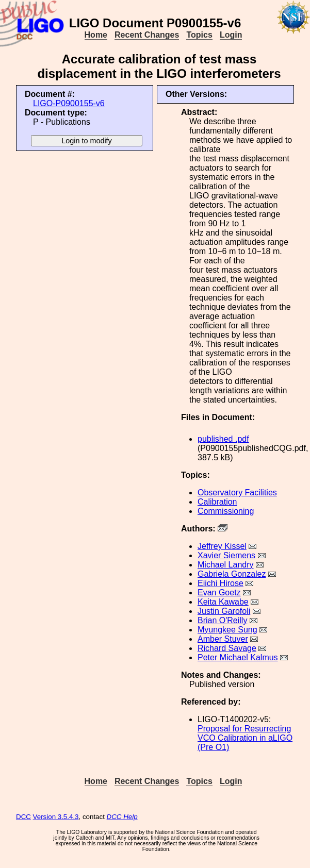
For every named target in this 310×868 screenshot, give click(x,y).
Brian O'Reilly (222, 620)
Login (231, 35)
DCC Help (122, 817)
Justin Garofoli (224, 611)
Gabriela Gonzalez (232, 574)
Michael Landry (226, 565)
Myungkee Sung (227, 630)
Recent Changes (147, 35)
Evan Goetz (219, 592)
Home (96, 35)
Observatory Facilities (237, 493)
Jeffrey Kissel (222, 546)
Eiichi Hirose (221, 583)
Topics (199, 35)
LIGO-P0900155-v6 (69, 103)
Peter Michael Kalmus (238, 657)
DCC (23, 817)
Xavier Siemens (226, 555)
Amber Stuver (223, 639)
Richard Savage (227, 648)
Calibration (217, 502)
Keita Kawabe (223, 602)
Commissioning (226, 511)
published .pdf (223, 439)
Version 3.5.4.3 (56, 817)
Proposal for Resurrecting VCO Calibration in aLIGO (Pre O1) (245, 738)
